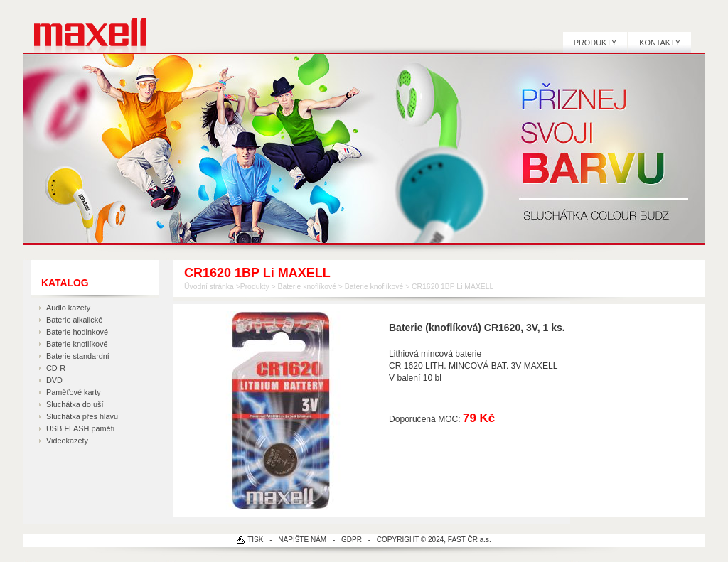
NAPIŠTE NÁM (302, 540)
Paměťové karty (74, 392)
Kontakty (660, 43)
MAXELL (85, 27)
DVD (54, 380)
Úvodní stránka (209, 287)
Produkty (595, 43)
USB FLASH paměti (80, 428)
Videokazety (67, 441)
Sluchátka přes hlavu (82, 416)
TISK (255, 540)
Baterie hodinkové (77, 332)
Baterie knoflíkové (77, 344)
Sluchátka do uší (75, 404)
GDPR (352, 540)
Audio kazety (68, 308)
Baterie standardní (78, 356)
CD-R (56, 368)
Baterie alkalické (74, 320)
